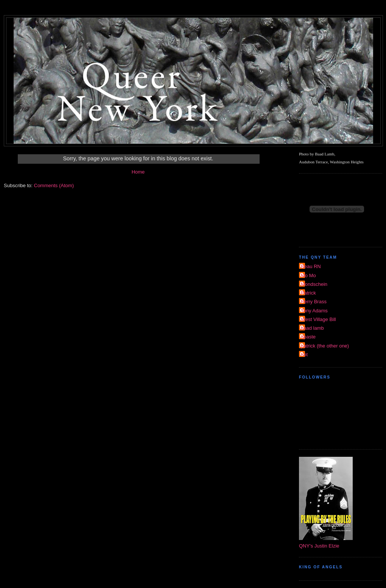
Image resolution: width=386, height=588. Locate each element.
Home (138, 172)
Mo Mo (308, 275)
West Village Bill (318, 319)
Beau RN (311, 266)
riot (304, 355)
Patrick (308, 293)
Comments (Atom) (54, 185)
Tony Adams (314, 311)
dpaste (308, 337)
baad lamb (312, 328)
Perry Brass (314, 302)
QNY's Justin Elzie (319, 546)
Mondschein (314, 284)
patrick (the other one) (325, 346)
